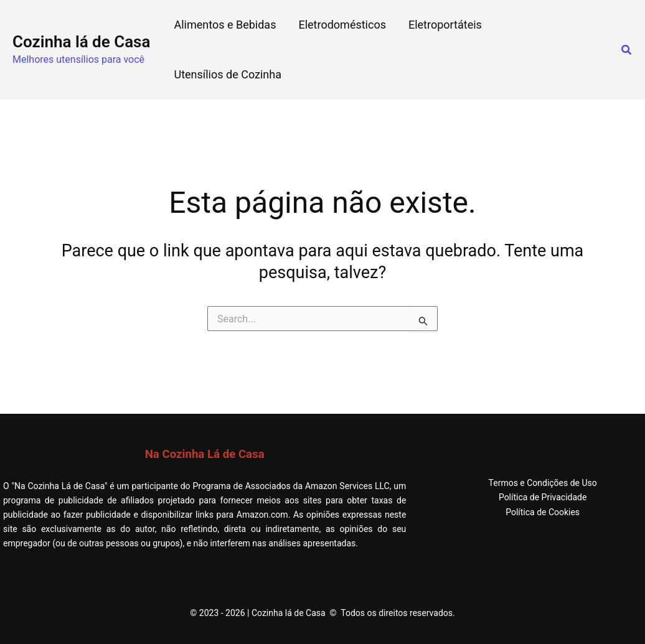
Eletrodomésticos (342, 25)
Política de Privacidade (543, 497)
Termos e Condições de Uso (542, 483)
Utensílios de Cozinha (228, 74)
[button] (627, 50)
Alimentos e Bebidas (225, 25)
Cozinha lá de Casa (81, 42)
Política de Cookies (543, 512)
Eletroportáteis (445, 25)
